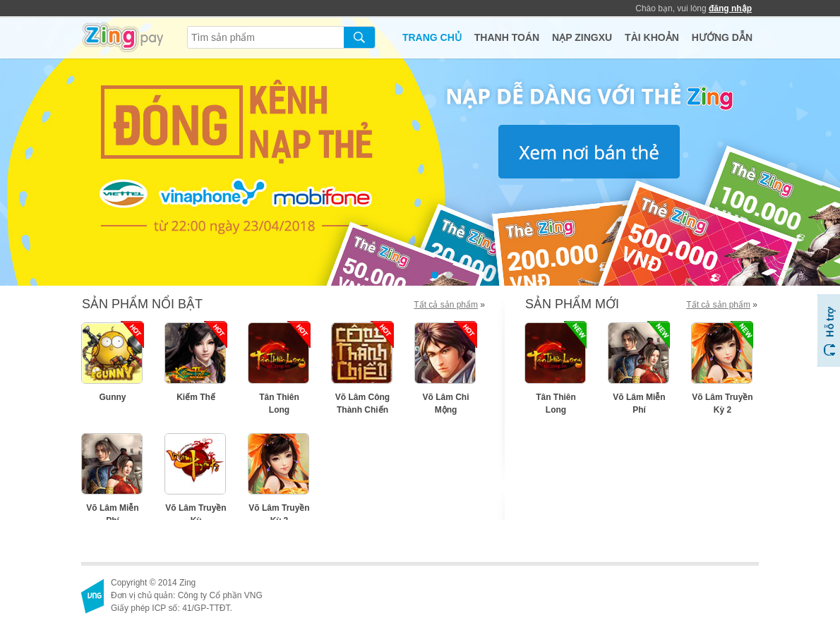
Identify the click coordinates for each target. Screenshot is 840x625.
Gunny (113, 397)
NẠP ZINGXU (582, 37)
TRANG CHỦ (432, 37)
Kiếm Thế (196, 397)
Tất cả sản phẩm (446, 305)
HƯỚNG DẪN (722, 37)
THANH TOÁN (507, 37)
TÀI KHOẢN (652, 37)
